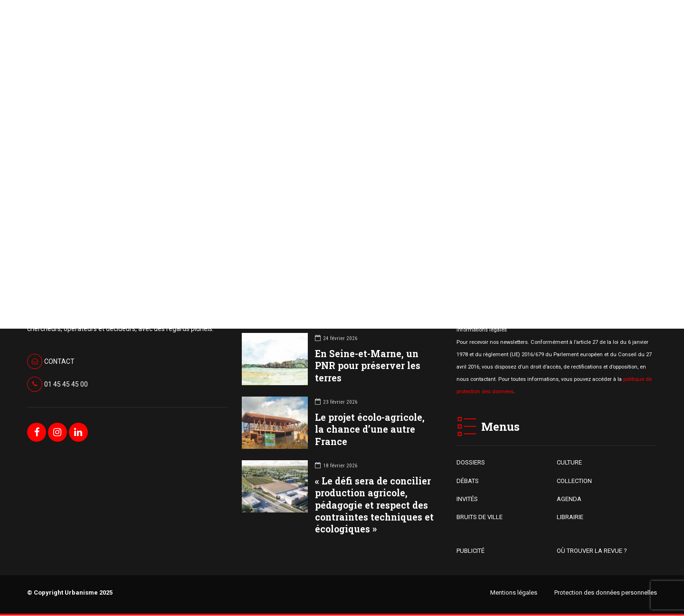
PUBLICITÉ (470, 551)
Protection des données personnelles (606, 592)
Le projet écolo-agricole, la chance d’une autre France (370, 430)
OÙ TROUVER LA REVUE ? (592, 551)
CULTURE (569, 463)
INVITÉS (467, 499)
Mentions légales (514, 592)
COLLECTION (574, 481)
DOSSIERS (471, 463)
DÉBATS (468, 481)
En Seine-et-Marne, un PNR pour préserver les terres (368, 366)
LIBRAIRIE (570, 517)
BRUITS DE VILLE (480, 517)
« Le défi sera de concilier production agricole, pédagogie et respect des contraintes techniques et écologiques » (374, 505)
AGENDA (569, 499)
